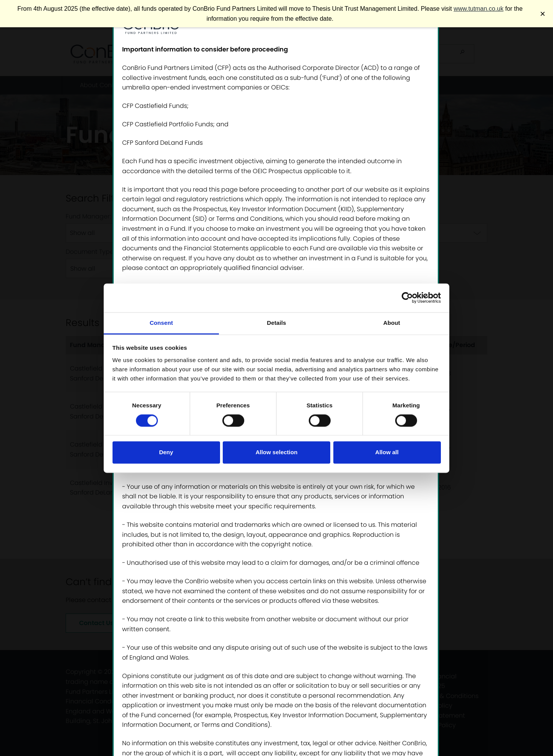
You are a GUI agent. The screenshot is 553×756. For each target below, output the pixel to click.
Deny (166, 452)
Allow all (387, 452)
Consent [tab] (161, 323)
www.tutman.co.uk (478, 9)
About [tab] (392, 323)
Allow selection (276, 452)
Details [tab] (276, 323)
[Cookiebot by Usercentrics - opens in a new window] (407, 298)
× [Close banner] (543, 14)
